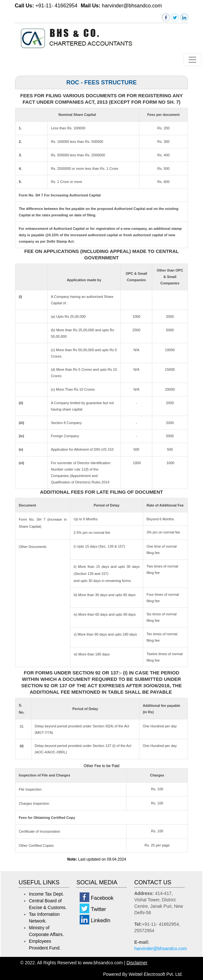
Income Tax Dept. (46, 894)
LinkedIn (101, 920)
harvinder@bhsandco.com (161, 949)
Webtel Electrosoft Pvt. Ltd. (156, 974)
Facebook (102, 898)
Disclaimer (137, 963)
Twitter (98, 909)
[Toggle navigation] (192, 60)
